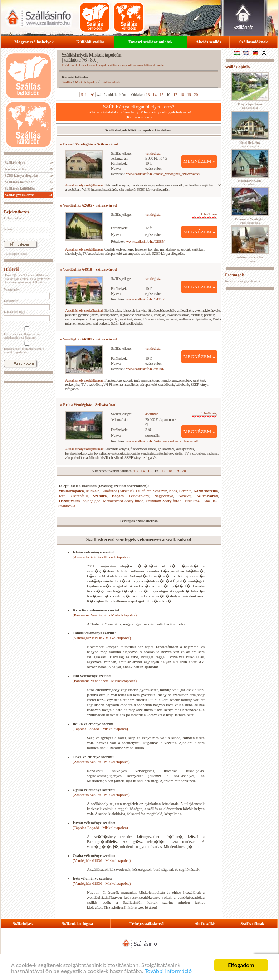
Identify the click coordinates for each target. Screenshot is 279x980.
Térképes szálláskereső (146, 923)
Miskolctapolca (86, 82)
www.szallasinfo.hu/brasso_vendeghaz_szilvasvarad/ (163, 174)
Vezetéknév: (12, 290)
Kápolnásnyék (250, 144)
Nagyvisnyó (164, 496)
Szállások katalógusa (77, 923)
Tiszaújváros (69, 501)
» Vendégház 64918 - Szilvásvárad (88, 269)
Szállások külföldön (19, 188)
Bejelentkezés (16, 212)
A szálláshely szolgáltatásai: (84, 185)
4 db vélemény (204, 415)
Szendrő (100, 496)
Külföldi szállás (90, 42)
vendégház (153, 153)
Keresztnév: (12, 301)
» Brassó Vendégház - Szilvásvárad (89, 144)
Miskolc (92, 491)
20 (196, 94)
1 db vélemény (204, 215)
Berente (185, 491)
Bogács (118, 496)
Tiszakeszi (192, 501)
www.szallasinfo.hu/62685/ (145, 241)
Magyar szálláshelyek (34, 42)
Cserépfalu (79, 496)
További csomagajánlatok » (242, 281)
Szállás (67, 82)
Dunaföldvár (250, 106)
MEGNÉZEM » (199, 161)
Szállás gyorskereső (19, 195)
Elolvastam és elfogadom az (26, 333)
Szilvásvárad (207, 496)
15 (161, 94)
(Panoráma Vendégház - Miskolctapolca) (105, 615)
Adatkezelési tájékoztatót (20, 338)
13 (148, 94)
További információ (168, 972)
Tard (62, 496)
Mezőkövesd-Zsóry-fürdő (123, 501)
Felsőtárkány (139, 496)
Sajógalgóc (91, 501)
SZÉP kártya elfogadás (21, 176)
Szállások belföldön (19, 182)
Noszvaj (185, 496)
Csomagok (234, 275)
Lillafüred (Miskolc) (118, 491)
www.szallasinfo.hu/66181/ (145, 369)
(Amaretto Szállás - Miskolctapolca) (101, 557)
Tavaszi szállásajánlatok (150, 42)
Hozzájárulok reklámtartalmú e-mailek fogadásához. (26, 348)
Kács (173, 491)
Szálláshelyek (15, 163)
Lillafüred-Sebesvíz (151, 491)
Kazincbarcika (205, 491)
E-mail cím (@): (14, 312)
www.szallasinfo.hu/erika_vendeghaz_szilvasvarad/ (162, 441)
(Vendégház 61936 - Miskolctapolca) (102, 638)
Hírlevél (11, 269)
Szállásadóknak (254, 42)
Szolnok (250, 259)
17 (175, 94)
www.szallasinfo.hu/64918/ (145, 299)
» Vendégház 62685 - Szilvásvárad (88, 205)
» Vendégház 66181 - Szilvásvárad (88, 339)
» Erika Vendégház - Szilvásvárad (88, 404)
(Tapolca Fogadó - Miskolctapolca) (100, 729)
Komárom (250, 183)
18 (182, 94)
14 (155, 94)
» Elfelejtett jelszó (16, 254)
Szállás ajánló (237, 67)
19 (189, 94)
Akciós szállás (208, 42)
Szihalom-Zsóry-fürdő (164, 501)
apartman (152, 414)
